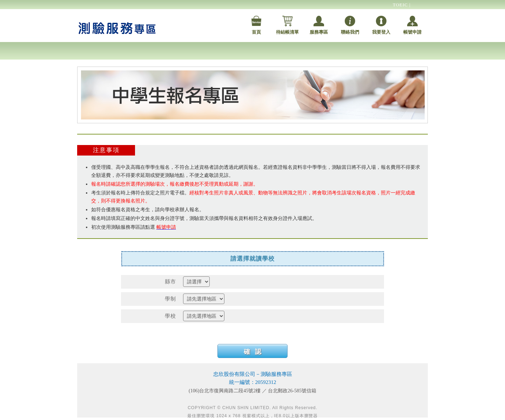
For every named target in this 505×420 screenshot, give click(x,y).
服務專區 (319, 32)
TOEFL (401, 14)
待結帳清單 (287, 32)
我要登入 (381, 32)
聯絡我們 (350, 32)
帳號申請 (412, 32)
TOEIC (401, 5)
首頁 (256, 32)
